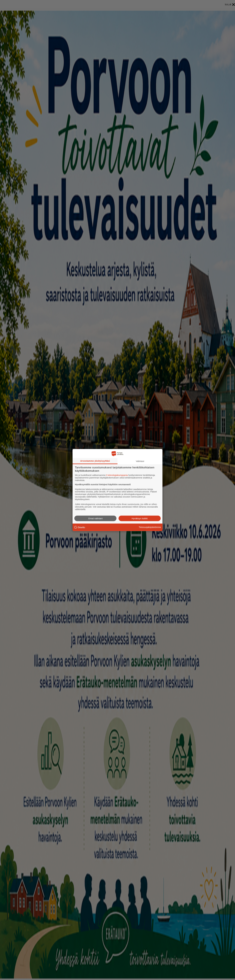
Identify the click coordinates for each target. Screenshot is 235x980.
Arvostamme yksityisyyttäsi (95, 461)
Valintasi (140, 461)
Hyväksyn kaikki (140, 518)
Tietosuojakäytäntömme (150, 527)
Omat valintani (95, 518)
